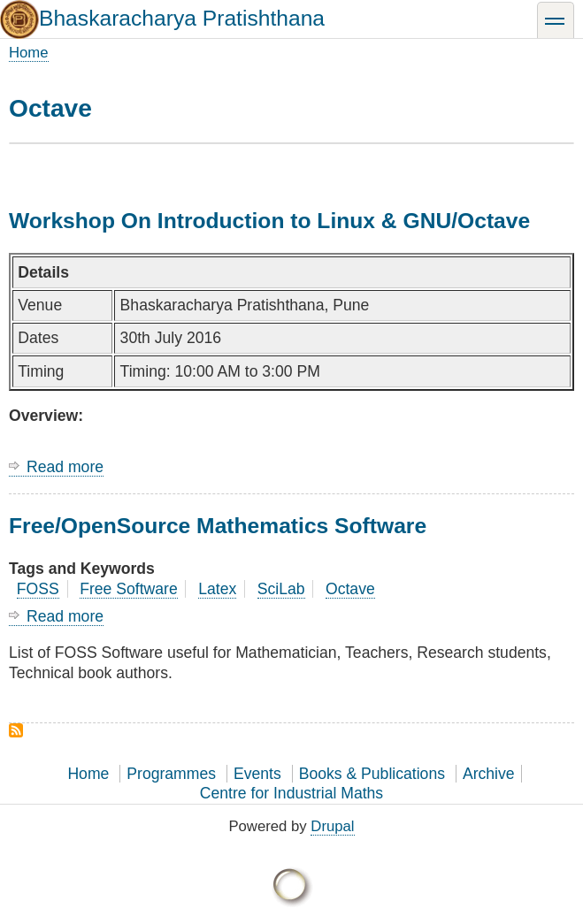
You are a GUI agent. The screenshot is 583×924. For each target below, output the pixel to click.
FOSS (38, 589)
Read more (65, 467)
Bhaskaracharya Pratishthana (182, 18)
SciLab (281, 589)
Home (29, 53)
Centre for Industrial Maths (291, 793)
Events (257, 774)
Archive (489, 774)
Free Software (129, 589)
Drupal (332, 826)
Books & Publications (372, 774)
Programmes (171, 774)
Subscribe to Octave (16, 730)
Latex (217, 589)
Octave (350, 589)
